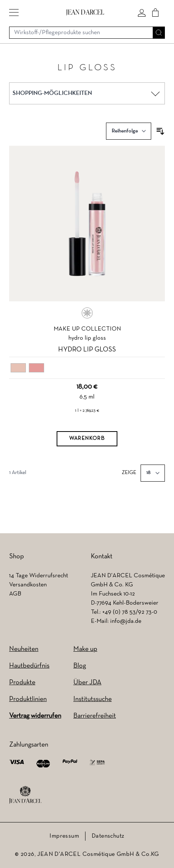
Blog (80, 666)
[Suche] (159, 33)
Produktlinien (28, 699)
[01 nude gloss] (18, 368)
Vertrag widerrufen (35, 716)
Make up (85, 649)
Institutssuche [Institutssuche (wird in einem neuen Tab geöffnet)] (93, 699)
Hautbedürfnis (29, 666)
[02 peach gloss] (36, 368)
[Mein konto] (142, 13)
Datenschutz (108, 836)
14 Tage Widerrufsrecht (39, 576)
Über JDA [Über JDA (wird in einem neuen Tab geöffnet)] (87, 683)
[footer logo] (25, 795)
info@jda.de (126, 621)
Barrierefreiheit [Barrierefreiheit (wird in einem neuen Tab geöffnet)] (95, 716)
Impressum (64, 836)
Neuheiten (24, 649)
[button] (14, 13)
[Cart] (155, 13)
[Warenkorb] (87, 439)
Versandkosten (28, 585)
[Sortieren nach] (129, 131)
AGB (15, 594)
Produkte (22, 683)
